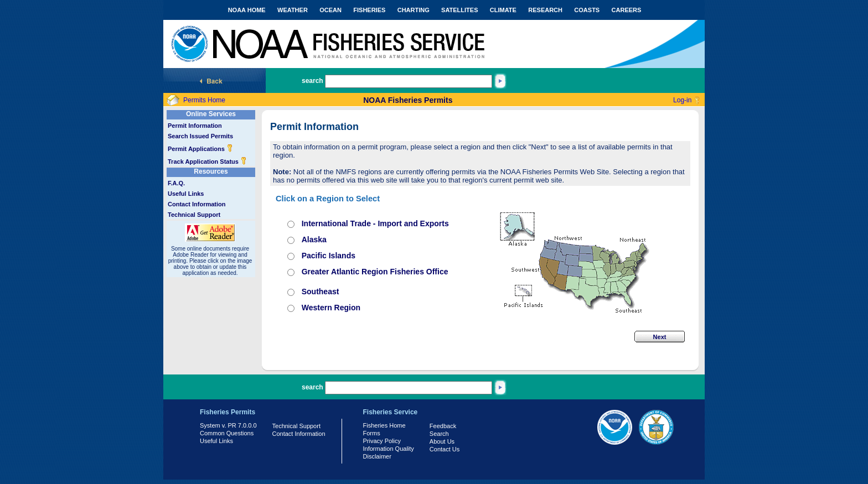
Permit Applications (200, 149)
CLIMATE (503, 10)
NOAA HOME (247, 10)
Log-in (682, 100)
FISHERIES (369, 10)
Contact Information (197, 204)
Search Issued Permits (200, 136)
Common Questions (227, 433)
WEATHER (293, 10)
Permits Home (204, 100)
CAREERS (627, 10)
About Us (442, 441)
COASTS (587, 10)
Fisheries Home (384, 425)
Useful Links (186, 194)
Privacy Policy (382, 441)
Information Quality (389, 449)
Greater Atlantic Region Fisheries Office (375, 272)
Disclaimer (377, 456)
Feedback (443, 426)
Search (439, 434)
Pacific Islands (329, 256)
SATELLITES (459, 10)
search (312, 81)
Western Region (331, 308)
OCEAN (330, 10)
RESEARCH (545, 10)
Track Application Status (207, 162)
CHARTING (414, 10)
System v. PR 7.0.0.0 (228, 425)
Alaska (314, 240)
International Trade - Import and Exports (375, 223)
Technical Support (194, 215)
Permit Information (195, 126)
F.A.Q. (176, 183)
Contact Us (445, 449)
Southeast (321, 292)
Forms (372, 433)
